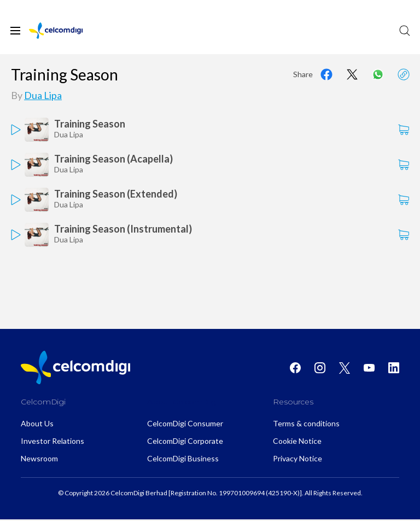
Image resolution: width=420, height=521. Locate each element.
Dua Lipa (43, 95)
